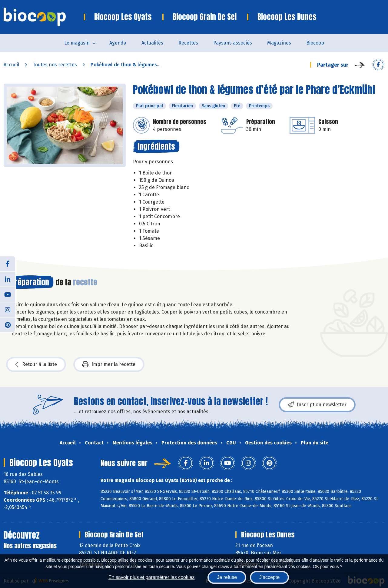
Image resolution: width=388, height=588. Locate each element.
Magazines (279, 43)
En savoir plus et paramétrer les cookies (152, 577)
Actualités (152, 43)
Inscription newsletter (317, 405)
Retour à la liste (36, 364)
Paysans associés (233, 43)
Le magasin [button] (77, 43)
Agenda (118, 43)
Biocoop (315, 43)
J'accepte (269, 577)
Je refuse (227, 577)
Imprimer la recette (109, 364)
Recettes (188, 43)
